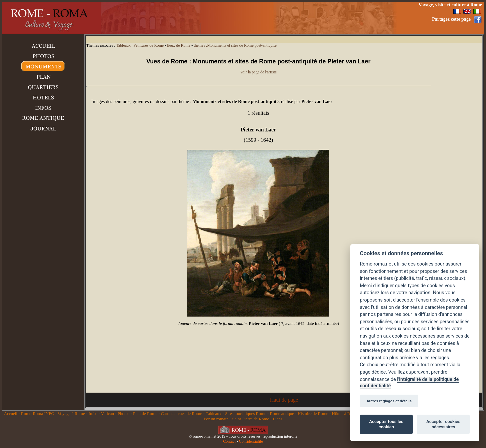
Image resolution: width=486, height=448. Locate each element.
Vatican (107, 413)
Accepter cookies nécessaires (443, 424)
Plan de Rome (145, 413)
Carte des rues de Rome (181, 413)
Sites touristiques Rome (246, 413)
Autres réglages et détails (389, 401)
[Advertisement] (289, 18)
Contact (229, 441)
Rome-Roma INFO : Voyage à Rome (53, 413)
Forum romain (216, 419)
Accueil (11, 413)
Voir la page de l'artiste (258, 72)
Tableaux (123, 45)
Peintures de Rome (148, 45)
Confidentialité (251, 441)
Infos (93, 413)
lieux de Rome (179, 45)
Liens (277, 419)
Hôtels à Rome (345, 413)
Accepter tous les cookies (386, 424)
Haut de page (284, 400)
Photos (123, 413)
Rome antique (282, 413)
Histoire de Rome (313, 413)
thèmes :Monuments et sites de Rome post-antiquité (235, 45)
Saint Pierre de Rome (251, 419)
